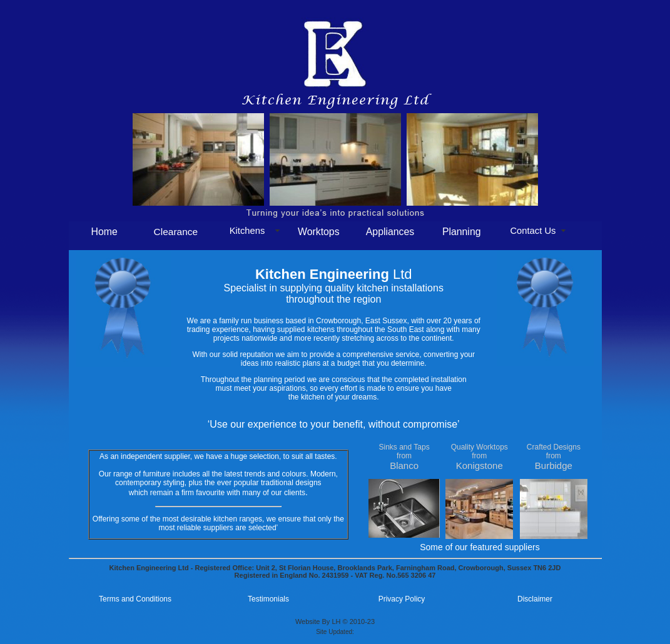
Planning (462, 232)
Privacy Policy (402, 599)
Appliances (390, 232)
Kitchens (247, 231)
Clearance (176, 232)
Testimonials (268, 599)
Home (104, 232)
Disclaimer (535, 599)
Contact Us (533, 231)
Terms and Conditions (135, 599)
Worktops (319, 232)
